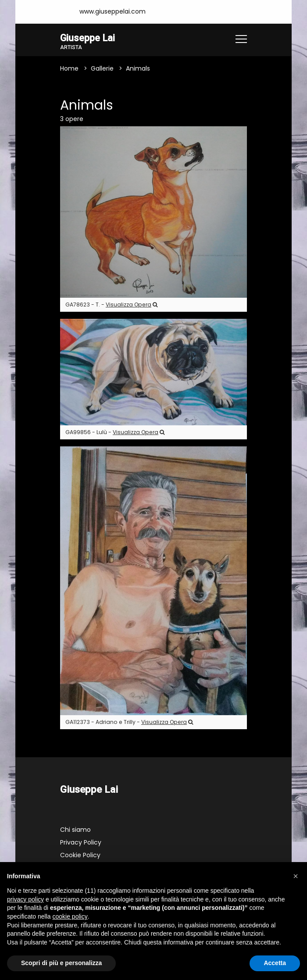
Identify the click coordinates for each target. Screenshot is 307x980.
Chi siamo (75, 830)
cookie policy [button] (70, 916)
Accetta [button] (275, 963)
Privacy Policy (81, 843)
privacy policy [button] (25, 899)
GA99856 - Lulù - (115, 433)
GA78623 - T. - (111, 305)
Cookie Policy (80, 855)
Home (69, 69)
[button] (296, 876)
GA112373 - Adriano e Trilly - (129, 722)
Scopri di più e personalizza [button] (61, 963)
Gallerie (102, 69)
